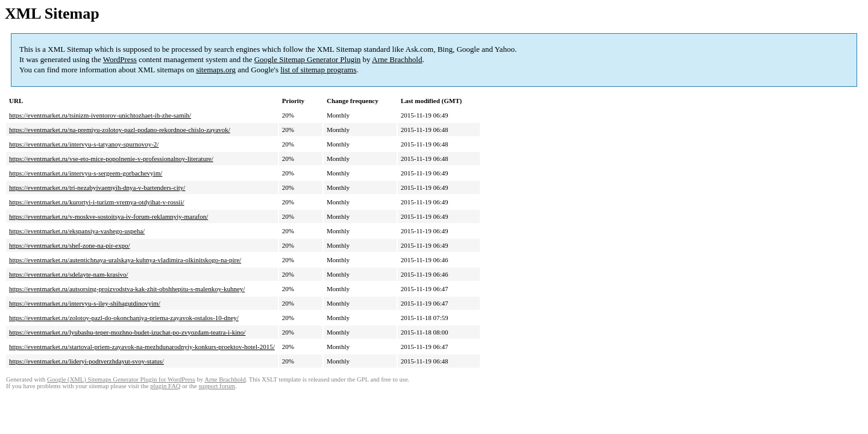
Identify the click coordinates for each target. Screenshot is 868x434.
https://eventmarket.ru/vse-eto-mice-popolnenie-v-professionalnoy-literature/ (111, 159)
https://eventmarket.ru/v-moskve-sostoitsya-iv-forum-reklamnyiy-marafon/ (108, 216)
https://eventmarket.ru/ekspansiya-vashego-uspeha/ (77, 231)
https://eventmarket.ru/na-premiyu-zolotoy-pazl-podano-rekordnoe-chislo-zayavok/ (120, 130)
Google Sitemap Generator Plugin (308, 59)
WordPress (120, 59)
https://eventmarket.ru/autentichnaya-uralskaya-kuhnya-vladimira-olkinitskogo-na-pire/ (125, 260)
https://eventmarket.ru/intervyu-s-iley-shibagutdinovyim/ (85, 303)
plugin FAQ (165, 386)
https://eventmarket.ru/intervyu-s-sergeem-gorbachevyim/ (86, 173)
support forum (217, 386)
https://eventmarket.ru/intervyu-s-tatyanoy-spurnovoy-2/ (84, 144)
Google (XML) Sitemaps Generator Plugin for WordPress (121, 379)
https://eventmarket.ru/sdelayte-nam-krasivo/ (69, 274)
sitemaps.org (216, 70)
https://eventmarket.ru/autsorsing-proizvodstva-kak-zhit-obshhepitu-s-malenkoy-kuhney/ (127, 289)
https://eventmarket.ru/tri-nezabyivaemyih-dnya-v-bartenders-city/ (97, 187)
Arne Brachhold (397, 59)
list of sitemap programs (318, 70)
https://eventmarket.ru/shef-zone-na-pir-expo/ (69, 245)
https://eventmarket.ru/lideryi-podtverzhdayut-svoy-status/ (86, 361)
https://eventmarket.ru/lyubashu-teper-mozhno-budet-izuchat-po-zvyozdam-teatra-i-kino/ (127, 332)
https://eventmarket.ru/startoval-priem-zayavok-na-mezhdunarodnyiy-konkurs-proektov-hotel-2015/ (142, 347)
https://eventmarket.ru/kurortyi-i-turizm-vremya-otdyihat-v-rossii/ (97, 202)
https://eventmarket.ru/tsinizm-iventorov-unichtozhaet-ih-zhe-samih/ (100, 115)
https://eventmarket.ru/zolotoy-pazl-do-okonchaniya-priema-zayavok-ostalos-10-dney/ (124, 318)
